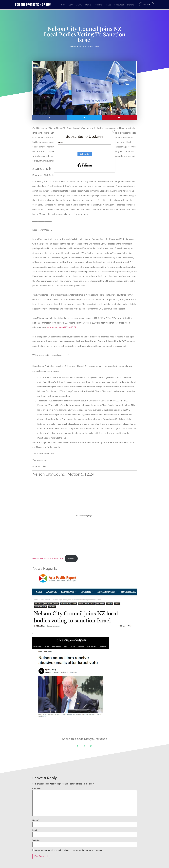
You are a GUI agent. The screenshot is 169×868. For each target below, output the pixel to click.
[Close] (114, 131)
